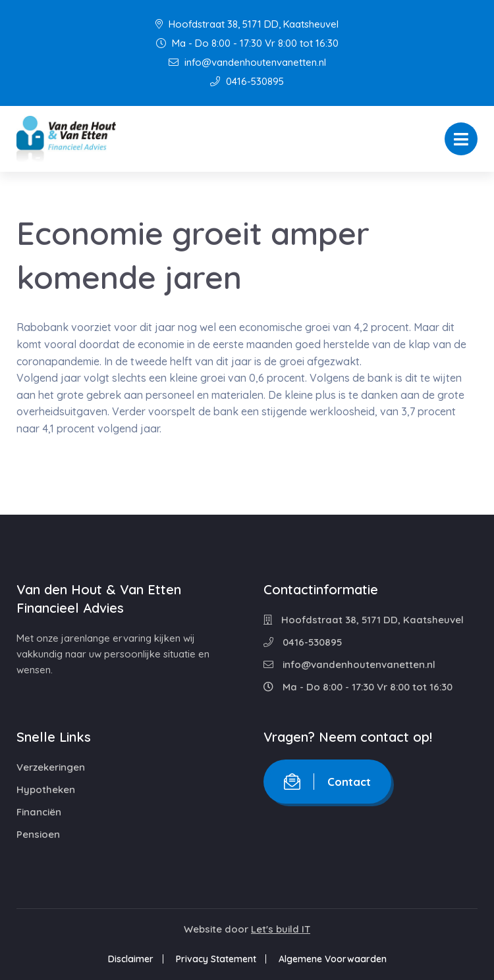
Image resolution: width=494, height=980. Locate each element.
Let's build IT (281, 929)
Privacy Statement (216, 959)
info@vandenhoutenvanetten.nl (247, 62)
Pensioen (38, 834)
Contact (327, 782)
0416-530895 (247, 81)
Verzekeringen (51, 767)
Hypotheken (46, 789)
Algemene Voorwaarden (333, 959)
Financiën (39, 812)
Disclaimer (131, 959)
